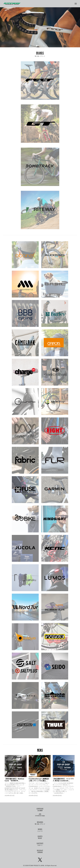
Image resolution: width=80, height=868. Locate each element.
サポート (40, 844)
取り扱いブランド (40, 823)
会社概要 (40, 809)
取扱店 (40, 837)
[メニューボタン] (76, 4)
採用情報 (40, 851)
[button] (37, 46)
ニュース (40, 830)
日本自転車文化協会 (40, 815)
